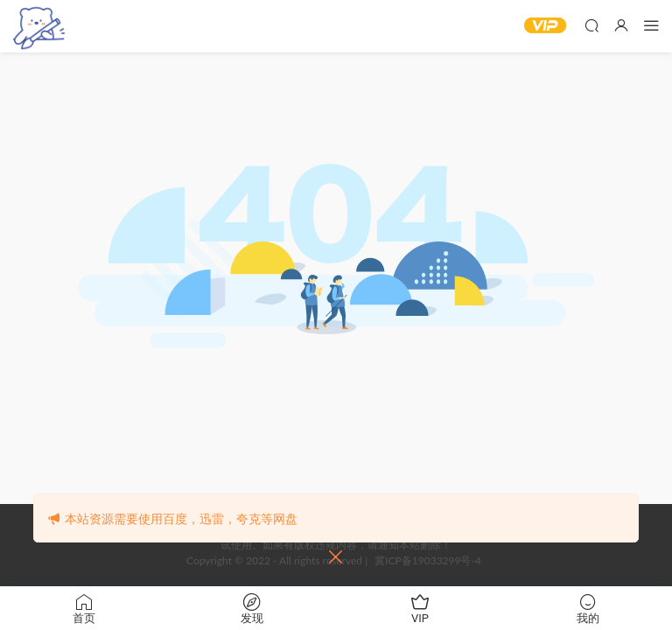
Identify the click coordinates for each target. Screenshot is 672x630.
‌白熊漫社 (39, 26)
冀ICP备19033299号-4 (428, 560)
